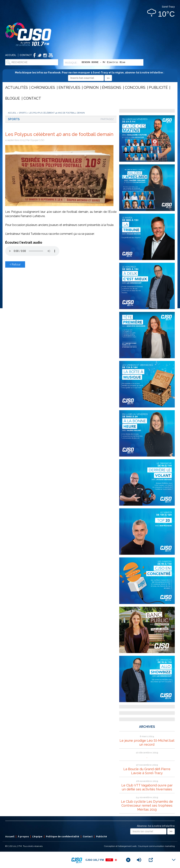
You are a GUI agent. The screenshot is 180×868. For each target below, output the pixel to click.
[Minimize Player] (174, 860)
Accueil (11, 55)
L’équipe (37, 837)
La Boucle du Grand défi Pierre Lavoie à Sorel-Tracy (147, 771)
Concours (135, 88)
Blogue (13, 98)
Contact (26, 55)
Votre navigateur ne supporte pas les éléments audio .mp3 (32, 251)
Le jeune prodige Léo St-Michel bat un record (147, 742)
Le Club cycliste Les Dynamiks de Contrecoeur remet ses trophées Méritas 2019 (147, 805)
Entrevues (69, 88)
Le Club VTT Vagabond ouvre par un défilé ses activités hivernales (147, 787)
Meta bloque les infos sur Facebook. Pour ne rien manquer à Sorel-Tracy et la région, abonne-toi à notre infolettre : (90, 75)
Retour (15, 264)
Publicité (158, 88)
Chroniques (43, 88)
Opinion (91, 88)
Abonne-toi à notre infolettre (156, 826)
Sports (23, 113)
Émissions (112, 88)
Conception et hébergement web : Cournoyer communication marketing (139, 846)
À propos (23, 837)
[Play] (128, 860)
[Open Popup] (151, 860)
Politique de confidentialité (63, 837)
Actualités (17, 88)
